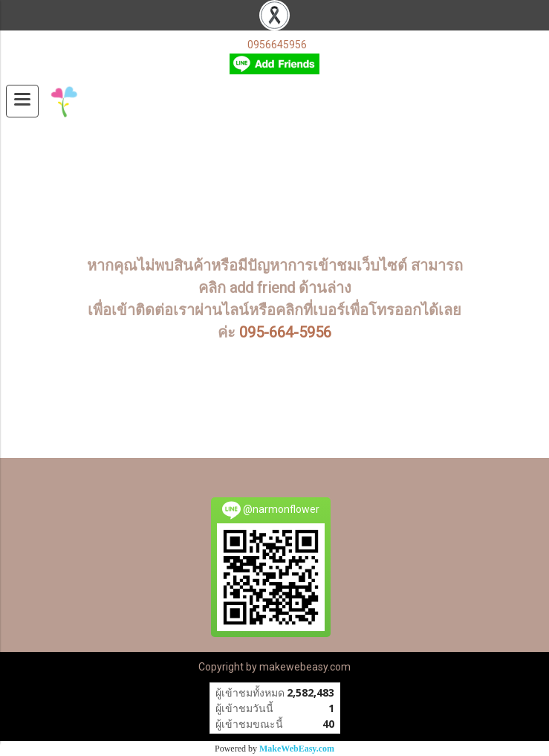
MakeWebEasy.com (297, 749)
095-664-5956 (285, 332)
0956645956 (277, 45)
